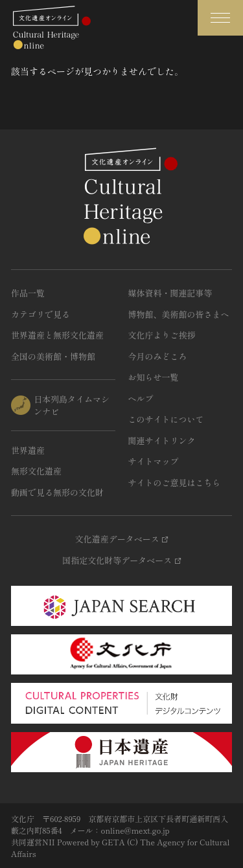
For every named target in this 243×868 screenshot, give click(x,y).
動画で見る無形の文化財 (57, 492)
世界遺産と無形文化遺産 (57, 335)
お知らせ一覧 (154, 377)
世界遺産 (28, 450)
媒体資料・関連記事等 (170, 293)
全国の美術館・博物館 (53, 356)
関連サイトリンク (162, 440)
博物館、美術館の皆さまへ (179, 314)
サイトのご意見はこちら (175, 483)
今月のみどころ (158, 356)
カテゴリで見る (40, 314)
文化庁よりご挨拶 (162, 335)
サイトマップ (154, 461)
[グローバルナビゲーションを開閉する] (220, 18)
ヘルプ (141, 398)
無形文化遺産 (36, 471)
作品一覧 (28, 293)
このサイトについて (166, 419)
